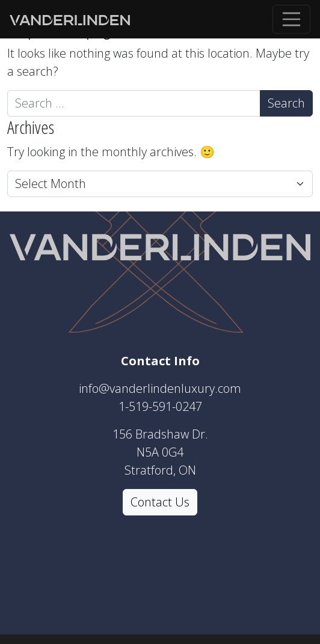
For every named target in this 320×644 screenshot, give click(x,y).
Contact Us (160, 502)
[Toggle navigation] (292, 19)
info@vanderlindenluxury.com (160, 388)
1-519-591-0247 (160, 406)
